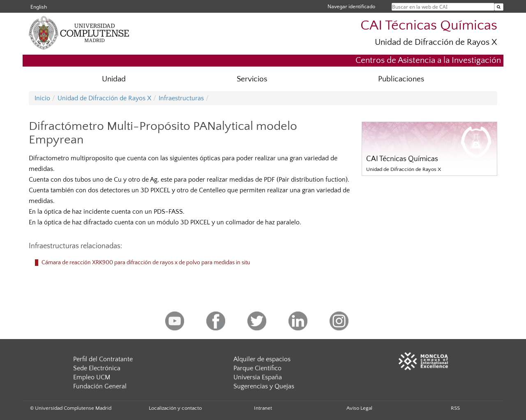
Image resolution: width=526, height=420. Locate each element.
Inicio (42, 98)
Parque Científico (257, 368)
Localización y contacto (175, 408)
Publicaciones (401, 79)
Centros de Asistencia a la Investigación (428, 60)
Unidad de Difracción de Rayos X (436, 42)
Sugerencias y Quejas (264, 386)
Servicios (252, 79)
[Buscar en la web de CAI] (499, 7)
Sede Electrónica (97, 368)
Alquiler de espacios (262, 359)
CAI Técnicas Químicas (429, 26)
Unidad (114, 79)
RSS (455, 408)
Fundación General (100, 386)
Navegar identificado (351, 6)
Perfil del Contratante (103, 359)
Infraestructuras (181, 98)
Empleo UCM (92, 377)
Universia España (258, 377)
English (39, 7)
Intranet (263, 408)
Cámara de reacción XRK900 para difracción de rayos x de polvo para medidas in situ (146, 263)
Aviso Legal (359, 408)
